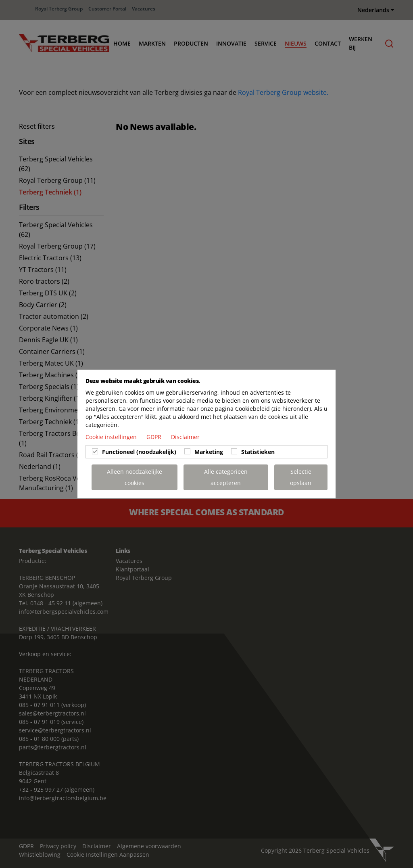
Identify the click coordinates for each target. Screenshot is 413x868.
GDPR (155, 437)
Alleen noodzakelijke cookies (135, 477)
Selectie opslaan (301, 477)
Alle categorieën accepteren (226, 477)
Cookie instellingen (112, 437)
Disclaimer (185, 437)
